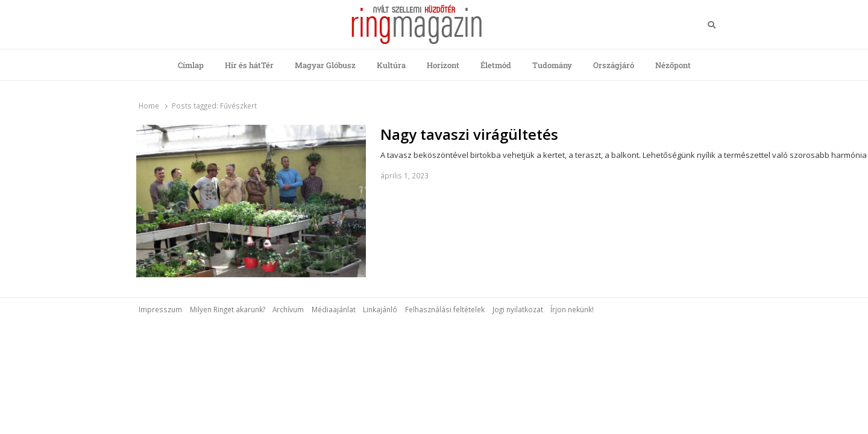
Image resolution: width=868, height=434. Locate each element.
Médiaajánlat (334, 309)
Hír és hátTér (249, 65)
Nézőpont (673, 65)
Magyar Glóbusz (325, 65)
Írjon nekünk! (572, 309)
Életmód (496, 65)
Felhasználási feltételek (445, 309)
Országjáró (614, 65)
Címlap (191, 65)
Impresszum (160, 309)
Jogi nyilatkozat (518, 309)
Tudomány (552, 65)
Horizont (443, 65)
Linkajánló (380, 309)
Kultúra (391, 65)
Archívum (288, 309)
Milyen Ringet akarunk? (228, 309)
